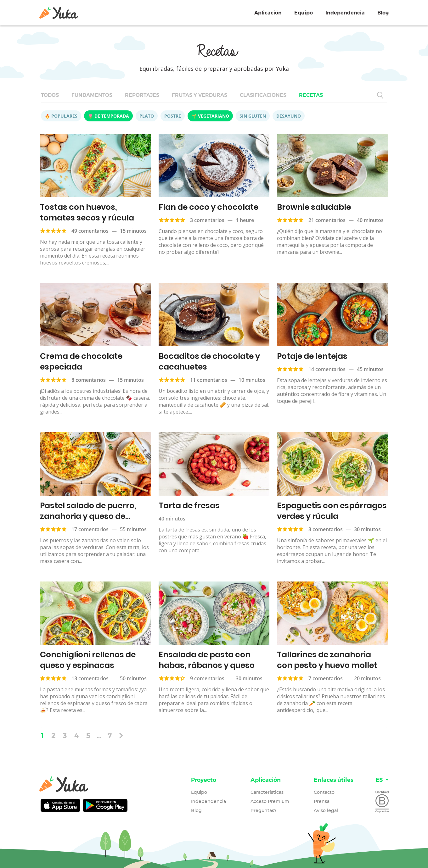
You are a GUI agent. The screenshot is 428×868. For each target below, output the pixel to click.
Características (267, 792)
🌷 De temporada (108, 116)
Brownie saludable (314, 207)
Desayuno (289, 116)
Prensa (322, 801)
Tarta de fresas (189, 506)
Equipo (304, 13)
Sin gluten (253, 116)
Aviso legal (326, 810)
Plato (147, 116)
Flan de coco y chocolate (208, 207)
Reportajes (142, 95)
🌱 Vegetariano (210, 116)
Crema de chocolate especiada (81, 362)
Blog (383, 13)
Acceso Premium (270, 801)
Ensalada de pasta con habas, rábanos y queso (207, 660)
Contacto (324, 792)
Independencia (345, 13)
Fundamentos (92, 95)
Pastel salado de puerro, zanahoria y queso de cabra (88, 516)
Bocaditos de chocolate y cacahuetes (209, 362)
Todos (50, 95)
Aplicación (268, 13)
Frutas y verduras (200, 95)
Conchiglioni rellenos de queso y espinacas (88, 660)
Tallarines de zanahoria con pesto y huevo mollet (327, 660)
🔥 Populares (61, 116)
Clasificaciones (263, 95)
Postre (173, 116)
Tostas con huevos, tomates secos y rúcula (87, 212)
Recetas (311, 95)
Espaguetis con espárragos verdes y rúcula (332, 511)
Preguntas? (264, 810)
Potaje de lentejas (312, 356)
